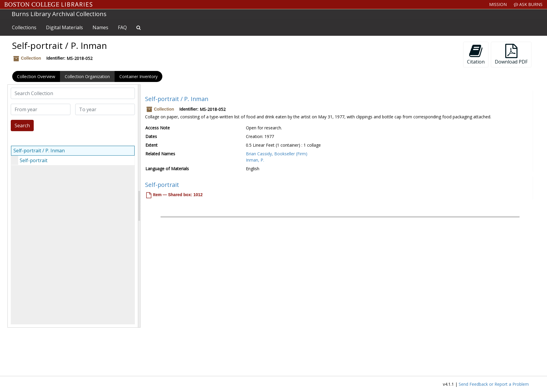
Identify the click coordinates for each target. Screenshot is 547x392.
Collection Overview (36, 76)
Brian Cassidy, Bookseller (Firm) (277, 154)
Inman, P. (255, 160)
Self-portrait (34, 160)
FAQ (122, 27)
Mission (498, 4)
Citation (476, 54)
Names (100, 27)
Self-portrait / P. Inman (39, 151)
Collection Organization (87, 76)
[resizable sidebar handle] (139, 206)
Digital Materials (64, 27)
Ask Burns (528, 4)
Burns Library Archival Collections (59, 14)
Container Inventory (138, 76)
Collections (24, 27)
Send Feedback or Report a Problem (494, 384)
